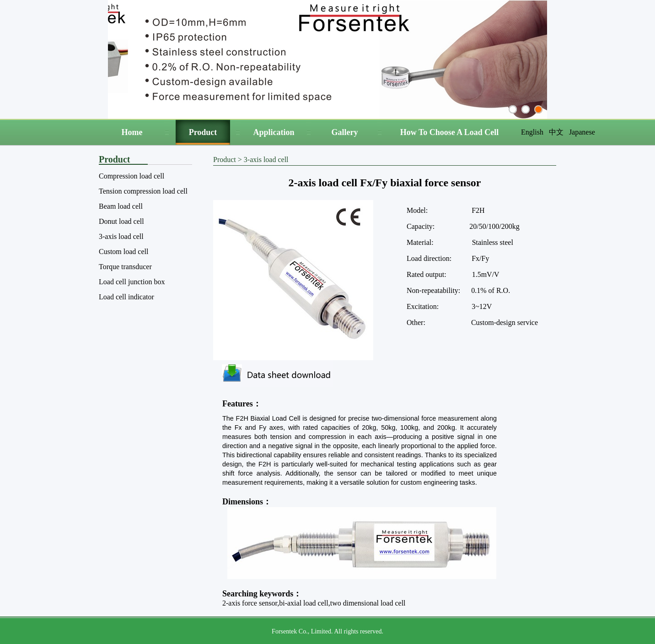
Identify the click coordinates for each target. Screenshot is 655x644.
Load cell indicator (126, 297)
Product (203, 132)
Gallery (345, 132)
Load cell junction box (132, 282)
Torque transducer (125, 267)
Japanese (582, 132)
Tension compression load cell (143, 191)
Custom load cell (123, 252)
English (532, 132)
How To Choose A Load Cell (450, 132)
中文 (556, 132)
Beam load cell (121, 206)
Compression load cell (132, 176)
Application (274, 132)
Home (132, 132)
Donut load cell (121, 221)
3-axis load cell (121, 236)
